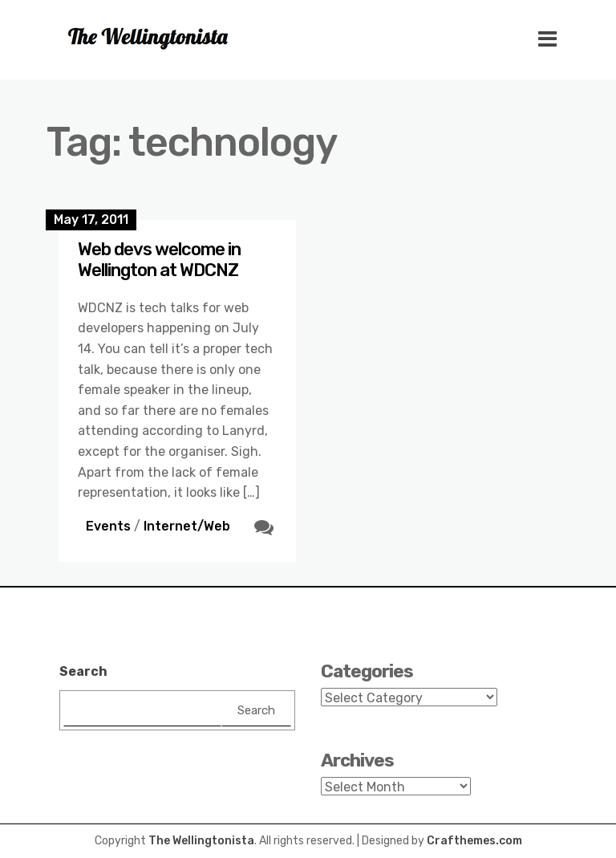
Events (108, 526)
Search (83, 671)
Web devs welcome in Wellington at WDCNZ (159, 260)
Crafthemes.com (474, 841)
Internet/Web (187, 526)
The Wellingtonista (201, 841)
